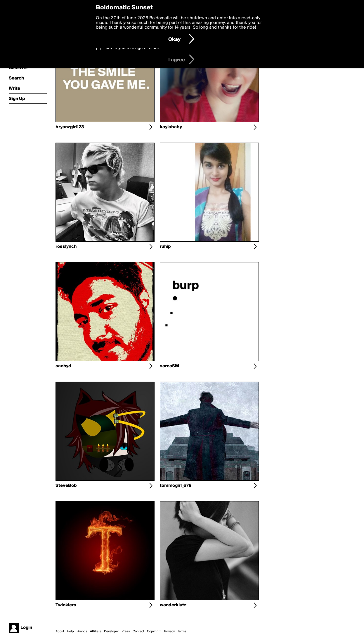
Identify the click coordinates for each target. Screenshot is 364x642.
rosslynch (66, 247)
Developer (111, 631)
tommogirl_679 (176, 486)
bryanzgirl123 (70, 127)
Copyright (154, 631)
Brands (82, 631)
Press (126, 631)
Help (70, 631)
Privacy (169, 631)
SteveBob (66, 486)
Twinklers (66, 605)
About (60, 631)
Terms (182, 631)
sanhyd (63, 366)
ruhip (165, 247)
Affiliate (96, 631)
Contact (138, 631)
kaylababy (171, 127)
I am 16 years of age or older (131, 48)
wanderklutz (173, 605)
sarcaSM (169, 366)
